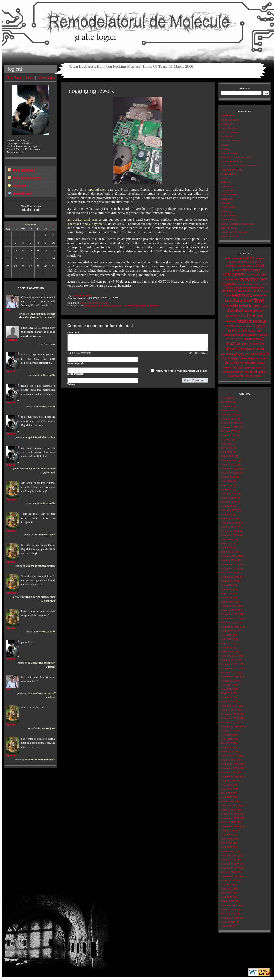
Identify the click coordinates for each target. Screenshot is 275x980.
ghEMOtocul (228, 116)
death (257, 284)
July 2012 (226, 635)
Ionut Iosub (227, 186)
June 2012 (227, 639)
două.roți (262, 291)
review (264, 358)
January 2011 (228, 710)
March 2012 (227, 652)
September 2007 (230, 876)
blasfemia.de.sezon (240, 266)
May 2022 (226, 402)
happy (243, 316)
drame (227, 295)
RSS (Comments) (27, 178)
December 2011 (230, 664)
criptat (263, 279)
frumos (255, 306)
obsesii (233, 349)
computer (79, 295)
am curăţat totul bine (82, 220)
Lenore (225, 145)
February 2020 (229, 494)
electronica (242, 295)
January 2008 (228, 860)
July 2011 (226, 685)
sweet (226, 372)
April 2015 (226, 514)
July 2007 (226, 884)
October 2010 (228, 722)
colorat (249, 274)
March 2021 (227, 456)
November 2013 (230, 568)
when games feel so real (93, 303)
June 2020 (227, 481)
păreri (260, 349)
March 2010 (227, 751)
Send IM (19, 186)
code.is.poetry (234, 274)
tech (88, 295)
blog (260, 265)
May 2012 (226, 643)
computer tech (231, 279)
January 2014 (228, 560)
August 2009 (228, 780)
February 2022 (229, 414)
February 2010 (229, 756)
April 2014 (226, 548)
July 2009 (226, 785)
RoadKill (231, 363)
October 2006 (228, 914)
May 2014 (226, 543)
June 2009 (227, 789)
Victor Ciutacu (229, 220)
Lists (30, 78)
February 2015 (229, 523)
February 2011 (229, 706)
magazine (250, 335)
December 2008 (230, 814)
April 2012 (226, 647)
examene (259, 295)
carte (243, 270)
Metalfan (226, 211)
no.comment (256, 344)
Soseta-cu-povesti (231, 141)
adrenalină (238, 258)
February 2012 (229, 656)
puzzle (226, 358)
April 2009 (226, 797)
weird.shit (242, 376)
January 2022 (228, 419)
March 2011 (227, 701)
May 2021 (226, 448)
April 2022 (226, 406)
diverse (252, 291)
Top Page (14, 78)
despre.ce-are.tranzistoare (249, 287)
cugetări (228, 284)
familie (229, 301)
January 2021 (228, 464)
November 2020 (230, 473)
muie (248, 339)
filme (259, 300)
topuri (262, 372)
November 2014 (230, 535)
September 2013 (230, 577)
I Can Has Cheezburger (234, 232)
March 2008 (227, 851)
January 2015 (228, 527)
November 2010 (230, 718)
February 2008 (229, 855)
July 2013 (226, 585)
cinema (254, 270)
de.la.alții (248, 284)
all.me (250, 258)
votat (231, 376)
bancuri (257, 262)
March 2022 (227, 410)
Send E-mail (23, 194)
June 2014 (227, 539)
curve (239, 284)
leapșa (252, 330)
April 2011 (226, 697)
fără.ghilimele (243, 301)
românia (248, 362)
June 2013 (227, 589)
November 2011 (230, 668)
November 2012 (230, 618)
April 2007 (226, 897)
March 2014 (227, 552)
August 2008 (228, 830)
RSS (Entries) (24, 170)
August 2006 (228, 922)
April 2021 (226, 452)
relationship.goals (250, 358)
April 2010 (226, 747)
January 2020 (228, 498)
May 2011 (226, 693)
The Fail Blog (228, 228)
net (244, 344)
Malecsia (226, 182)
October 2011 (228, 672)
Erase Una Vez (229, 128)
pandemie (248, 349)
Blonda (225, 149)
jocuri (260, 326)
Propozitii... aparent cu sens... (237, 157)
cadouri (234, 270)
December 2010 (230, 714)
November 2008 (230, 818)
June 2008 (227, 839)
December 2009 (230, 764)
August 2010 (228, 731)
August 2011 (228, 681)
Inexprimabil (228, 190)
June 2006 (227, 926)
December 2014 (230, 531)
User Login (46, 78)
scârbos (227, 367)
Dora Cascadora (230, 132)
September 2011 (230, 677)
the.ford (250, 372)
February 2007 (229, 905)
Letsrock (226, 203)
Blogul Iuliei (227, 124)
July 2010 (226, 735)
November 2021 (230, 427)
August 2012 (228, 631)
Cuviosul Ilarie (229, 174)
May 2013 (226, 593)
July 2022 (226, 398)
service (250, 367)
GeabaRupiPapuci (239, 311)
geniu (258, 311)
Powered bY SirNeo (232, 170)
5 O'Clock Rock (229, 195)
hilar (251, 316)
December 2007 (230, 864)
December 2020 (230, 469)
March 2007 (227, 901)
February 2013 (229, 606)
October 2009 (228, 772)
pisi (247, 354)
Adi (8, 310)
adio (228, 258)
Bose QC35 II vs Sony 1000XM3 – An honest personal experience (122, 306)
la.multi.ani (237, 330)
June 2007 (227, 889)
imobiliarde (229, 321)
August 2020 (228, 477)
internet (230, 326)
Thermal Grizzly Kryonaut (86, 224)
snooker (261, 367)
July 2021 (226, 439)
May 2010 (226, 743)
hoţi (260, 316)
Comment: (74, 332)
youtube (256, 376)
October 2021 (228, 431)
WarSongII (227, 136)
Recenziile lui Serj (231, 161)
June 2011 (227, 689)
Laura (224, 178)
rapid (235, 358)
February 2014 (229, 556)
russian (261, 363)
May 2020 (226, 485)
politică (254, 354)
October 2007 (228, 872)
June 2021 (227, 444)
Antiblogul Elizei (230, 120)
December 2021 (230, 423)
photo (239, 354)
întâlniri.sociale (251, 321)
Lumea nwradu (229, 153)
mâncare (263, 335)
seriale (238, 367)
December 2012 (230, 614)
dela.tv (229, 287)
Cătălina (12, 340)
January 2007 (228, 909)
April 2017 (226, 506)
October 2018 (228, 502)
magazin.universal (232, 335)
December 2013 (230, 564)
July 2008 (226, 835)
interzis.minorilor (246, 326)
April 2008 (226, 847)
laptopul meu (97, 189)
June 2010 (227, 739)
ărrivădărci (243, 262)
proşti (264, 354)
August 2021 (228, 435)
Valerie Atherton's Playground (237, 224)
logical (11, 371)
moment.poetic (234, 339)
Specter (11, 499)
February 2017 (229, 510)
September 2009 (230, 776)
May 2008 (226, 843)
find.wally (230, 306)
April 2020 (226, 489)
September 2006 (230, 918)
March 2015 (227, 518)
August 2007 (228, 880)
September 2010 (230, 726)
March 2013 (227, 602)
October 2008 (228, 822)
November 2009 (230, 768)
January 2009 (228, 810)
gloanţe (232, 316)
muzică (233, 343)
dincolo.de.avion (234, 291)
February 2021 (229, 460)
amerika (260, 258)
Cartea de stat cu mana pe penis (239, 165)
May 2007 (226, 893)
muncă (258, 339)
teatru (233, 372)
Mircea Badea (229, 215)
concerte (249, 279)
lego (260, 331)
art (251, 262)
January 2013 (228, 610)
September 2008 (230, 826)
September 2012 (230, 627)
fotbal (243, 306)
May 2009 (226, 793)
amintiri (232, 262)
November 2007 (230, 868)
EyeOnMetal (228, 207)
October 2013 (228, 573)
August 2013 (228, 581)
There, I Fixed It (230, 236)
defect (264, 284)
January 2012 (228, 660)
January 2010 (228, 760)
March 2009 (227, 801)
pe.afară (227, 354)
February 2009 (229, 805)
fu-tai (265, 306)
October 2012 (228, 622)
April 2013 (226, 597)
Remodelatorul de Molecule (138, 24)
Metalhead (227, 199)
